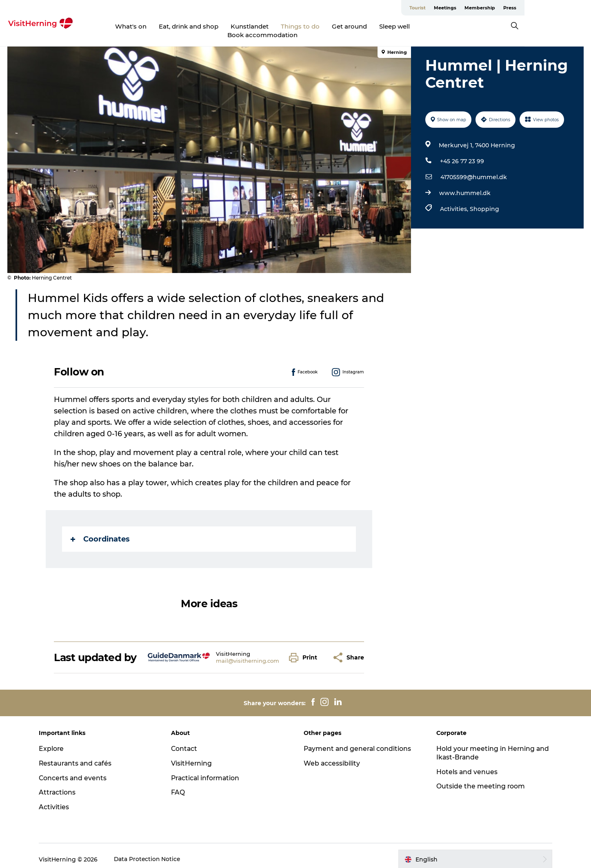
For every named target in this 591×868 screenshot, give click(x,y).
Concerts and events (77, 770)
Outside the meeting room (479, 779)
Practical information (208, 770)
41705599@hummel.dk (473, 169)
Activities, (454, 201)
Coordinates (101, 532)
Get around (341, 26)
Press (576, 8)
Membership (546, 8)
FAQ (180, 785)
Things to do (292, 26)
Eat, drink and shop (180, 26)
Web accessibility (332, 756)
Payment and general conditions (358, 741)
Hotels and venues (465, 764)
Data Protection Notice (151, 852)
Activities (58, 800)
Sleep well (386, 26)
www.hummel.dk (464, 185)
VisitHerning (194, 756)
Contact (187, 741)
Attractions (61, 785)
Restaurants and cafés (80, 756)
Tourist (484, 8)
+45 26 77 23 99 (462, 153)
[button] (305, 650)
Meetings (512, 8)
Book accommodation (449, 26)
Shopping (484, 201)
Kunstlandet (241, 26)
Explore (55, 741)
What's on (123, 26)
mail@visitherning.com (248, 653)
